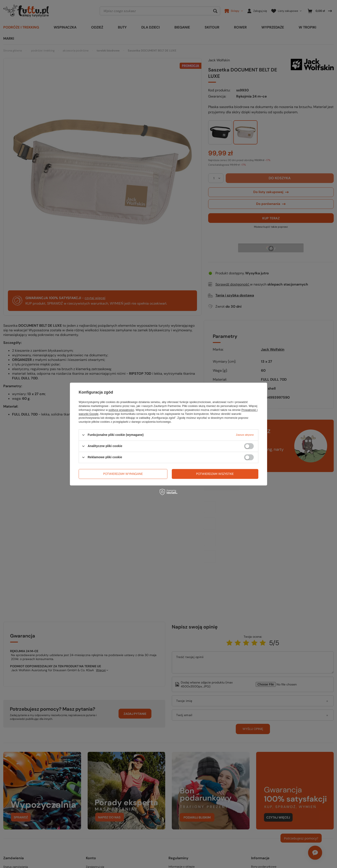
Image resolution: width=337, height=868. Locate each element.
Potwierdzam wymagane (123, 474)
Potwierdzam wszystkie (215, 474)
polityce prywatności (121, 410)
